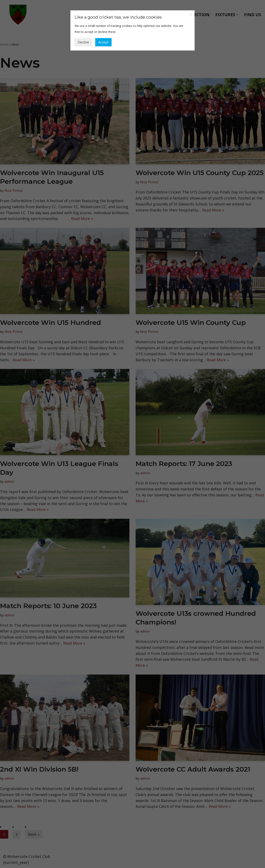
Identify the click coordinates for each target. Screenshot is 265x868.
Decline (83, 42)
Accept (103, 42)
